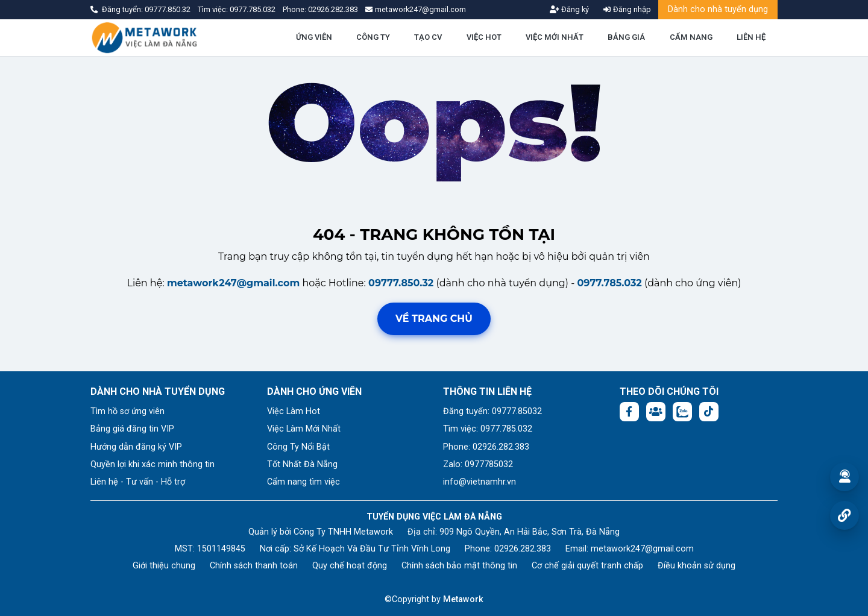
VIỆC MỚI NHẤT (555, 37)
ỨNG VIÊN (314, 37)
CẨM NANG (691, 37)
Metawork (463, 599)
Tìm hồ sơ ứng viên (127, 411)
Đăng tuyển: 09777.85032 (492, 411)
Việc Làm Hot (294, 411)
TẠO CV (428, 37)
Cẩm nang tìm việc (303, 482)
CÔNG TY (373, 37)
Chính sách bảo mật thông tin (459, 566)
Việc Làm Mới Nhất (304, 429)
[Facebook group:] (656, 412)
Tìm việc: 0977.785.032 (488, 429)
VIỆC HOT (484, 37)
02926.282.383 (333, 9)
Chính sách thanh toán (254, 566)
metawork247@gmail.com (233, 283)
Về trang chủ (434, 319)
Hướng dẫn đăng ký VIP (136, 447)
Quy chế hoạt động (350, 566)
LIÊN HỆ (751, 37)
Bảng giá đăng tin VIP (132, 429)
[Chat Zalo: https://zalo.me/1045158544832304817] (682, 412)
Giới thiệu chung (164, 566)
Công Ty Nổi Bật (298, 447)
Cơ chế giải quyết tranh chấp (587, 566)
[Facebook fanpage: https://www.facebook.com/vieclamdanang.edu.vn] (629, 412)
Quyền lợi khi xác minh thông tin (153, 464)
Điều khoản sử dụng (697, 566)
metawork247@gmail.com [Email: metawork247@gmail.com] (642, 549)
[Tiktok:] (709, 412)
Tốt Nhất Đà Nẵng (302, 464)
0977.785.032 (253, 9)
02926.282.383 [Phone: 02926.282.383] (523, 549)
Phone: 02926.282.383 (486, 447)
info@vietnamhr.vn (480, 482)
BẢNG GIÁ (626, 37)
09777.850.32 (168, 9)
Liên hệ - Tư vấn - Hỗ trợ (138, 482)
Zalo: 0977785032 (478, 464)
